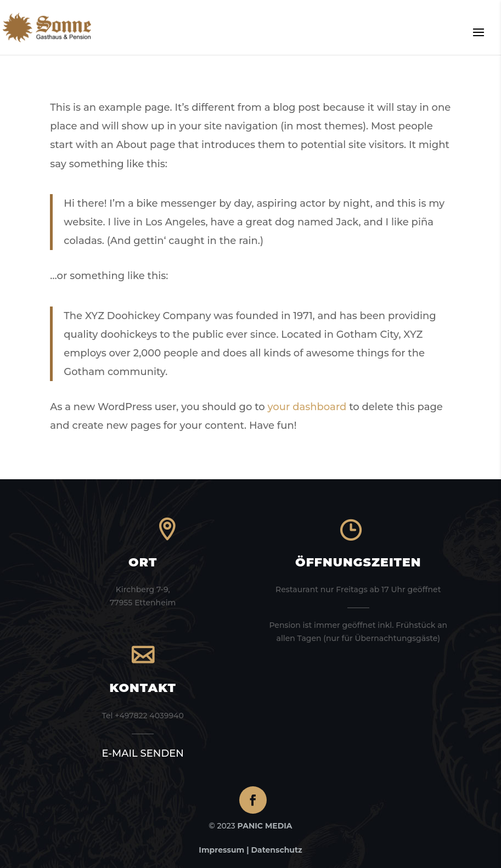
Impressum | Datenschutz (250, 850)
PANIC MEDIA (265, 826)
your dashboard (307, 407)
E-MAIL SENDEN (142, 753)
